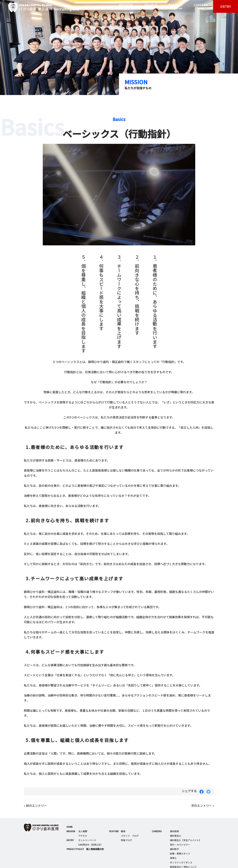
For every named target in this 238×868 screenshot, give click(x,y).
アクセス (83, 836)
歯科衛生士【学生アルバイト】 (186, 840)
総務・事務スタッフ (180, 853)
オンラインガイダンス (181, 862)
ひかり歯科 (40, 7)
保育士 (173, 858)
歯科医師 (174, 831)
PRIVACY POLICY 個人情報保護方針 (85, 849)
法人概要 (83, 831)
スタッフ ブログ (130, 836)
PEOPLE (151, 6)
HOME (70, 827)
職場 (123, 831)
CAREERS (201, 6)
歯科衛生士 (176, 836)
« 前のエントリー (35, 805)
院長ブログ (126, 840)
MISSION (126, 6)
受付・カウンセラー (180, 845)
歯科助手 (174, 849)
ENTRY (226, 6)
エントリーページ (87, 840)
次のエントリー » (203, 805)
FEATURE (176, 6)
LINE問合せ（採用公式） (91, 845)
